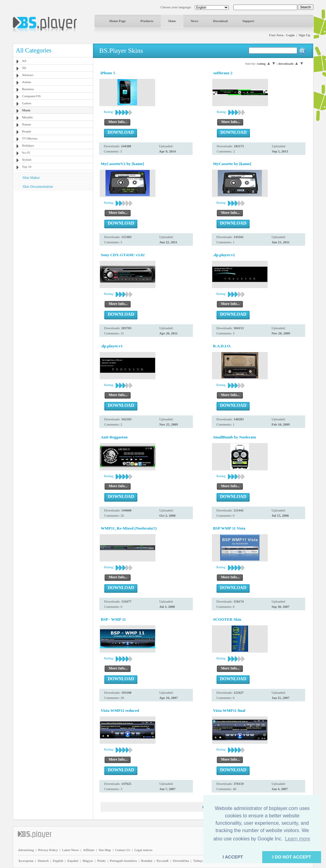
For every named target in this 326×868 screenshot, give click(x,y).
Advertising (26, 850)
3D (24, 68)
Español (73, 861)
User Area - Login (282, 35)
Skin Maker (31, 178)
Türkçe (198, 861)
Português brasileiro (123, 861)
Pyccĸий (162, 861)
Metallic (28, 117)
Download (221, 21)
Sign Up (305, 35)
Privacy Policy (48, 850)
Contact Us (123, 850)
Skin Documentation (38, 187)
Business (28, 89)
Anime (27, 82)
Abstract (28, 75)
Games (27, 103)
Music (27, 110)
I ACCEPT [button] (233, 857)
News (195, 21)
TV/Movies (30, 138)
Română (147, 861)
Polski (102, 861)
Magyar (88, 861)
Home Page (118, 21)
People (27, 131)
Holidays (28, 145)
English (58, 861)
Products (147, 21)
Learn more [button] (297, 839)
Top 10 (27, 167)
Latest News (70, 850)
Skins (172, 21)
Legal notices (143, 850)
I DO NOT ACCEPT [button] (292, 857)
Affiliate (89, 850)
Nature (27, 124)
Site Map (105, 850)
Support (248, 21)
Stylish (27, 160)
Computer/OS (31, 96)
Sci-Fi (26, 152)
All (24, 61)
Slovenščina (181, 861)
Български (26, 861)
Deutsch (43, 861)
